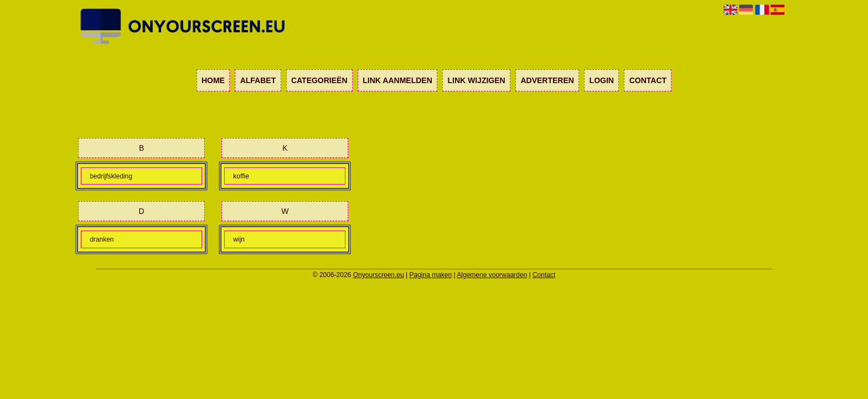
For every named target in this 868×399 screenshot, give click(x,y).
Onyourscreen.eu (379, 275)
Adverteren (547, 80)
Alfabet (258, 80)
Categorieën (319, 80)
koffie (241, 176)
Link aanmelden (397, 80)
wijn (239, 239)
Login (602, 80)
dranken (102, 239)
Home (213, 80)
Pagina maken (431, 275)
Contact (648, 80)
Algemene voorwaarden (492, 275)
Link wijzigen (476, 80)
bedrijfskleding (111, 176)
